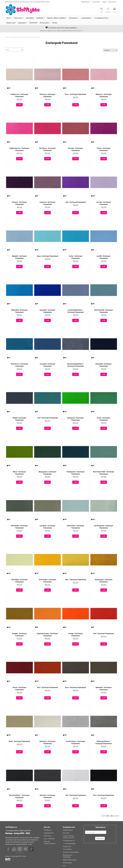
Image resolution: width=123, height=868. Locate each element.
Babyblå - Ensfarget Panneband (19, 257)
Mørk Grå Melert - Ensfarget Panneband (19, 796)
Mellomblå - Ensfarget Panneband (19, 311)
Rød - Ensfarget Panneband (104, 633)
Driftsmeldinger (67, 863)
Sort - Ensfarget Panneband (104, 795)
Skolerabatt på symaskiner (71, 852)
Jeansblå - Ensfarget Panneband (47, 365)
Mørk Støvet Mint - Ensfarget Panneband (104, 473)
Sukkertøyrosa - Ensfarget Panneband (19, 149)
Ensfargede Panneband (33, 37)
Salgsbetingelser (86, 2)
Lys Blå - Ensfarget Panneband (104, 257)
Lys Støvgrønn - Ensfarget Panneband (104, 527)
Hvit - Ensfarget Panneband (76, 795)
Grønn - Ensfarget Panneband (104, 419)
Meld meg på (100, 838)
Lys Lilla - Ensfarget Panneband (104, 203)
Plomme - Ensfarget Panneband (19, 203)
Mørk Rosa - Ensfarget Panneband (47, 149)
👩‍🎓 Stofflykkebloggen (69, 843)
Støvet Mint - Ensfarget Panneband (76, 527)
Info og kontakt (96, 2)
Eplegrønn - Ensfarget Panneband (76, 419)
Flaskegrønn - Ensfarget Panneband (76, 473)
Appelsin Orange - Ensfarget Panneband (47, 634)
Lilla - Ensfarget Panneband (76, 202)
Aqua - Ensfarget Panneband (47, 256)
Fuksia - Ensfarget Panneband (104, 149)
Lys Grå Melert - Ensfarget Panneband (76, 742)
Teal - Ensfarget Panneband (47, 418)
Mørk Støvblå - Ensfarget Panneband (104, 311)
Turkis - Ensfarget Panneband (76, 257)
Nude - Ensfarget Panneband (19, 741)
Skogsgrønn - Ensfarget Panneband (47, 473)
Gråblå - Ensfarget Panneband (19, 419)
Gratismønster (112, 2)
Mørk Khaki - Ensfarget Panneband (19, 527)
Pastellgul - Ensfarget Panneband (19, 581)
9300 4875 (47, 842)
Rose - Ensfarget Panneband (76, 94)
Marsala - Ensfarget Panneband (76, 149)
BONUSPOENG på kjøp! (70, 860)
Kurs (64, 866)
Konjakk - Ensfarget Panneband (19, 634)
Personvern (66, 833)
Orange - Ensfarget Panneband (76, 634)
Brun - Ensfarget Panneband (76, 687)
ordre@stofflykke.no (50, 843)
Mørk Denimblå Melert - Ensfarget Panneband (76, 365)
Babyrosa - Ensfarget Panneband (104, 95)
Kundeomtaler (67, 846)
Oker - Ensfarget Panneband (76, 580)
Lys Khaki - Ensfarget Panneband (47, 527)
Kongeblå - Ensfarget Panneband (47, 311)
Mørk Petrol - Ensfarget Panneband (19, 365)
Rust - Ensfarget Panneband (47, 687)
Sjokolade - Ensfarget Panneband (104, 688)
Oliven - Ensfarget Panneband (19, 473)
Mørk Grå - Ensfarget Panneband (47, 796)
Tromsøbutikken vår (69, 841)
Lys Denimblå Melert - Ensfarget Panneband (76, 311)
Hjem (7, 37)
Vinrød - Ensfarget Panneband (19, 688)
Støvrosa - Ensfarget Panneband (47, 95)
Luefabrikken (13, 37)
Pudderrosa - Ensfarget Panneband (19, 95)
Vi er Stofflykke (67, 849)
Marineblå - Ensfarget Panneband (104, 365)
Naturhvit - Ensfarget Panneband (47, 742)
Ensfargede (22, 37)
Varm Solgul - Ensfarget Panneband (47, 581)
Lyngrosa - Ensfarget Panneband (47, 203)
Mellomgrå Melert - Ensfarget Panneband (104, 742)
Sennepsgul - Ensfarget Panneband (104, 581)
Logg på (104, 2)
